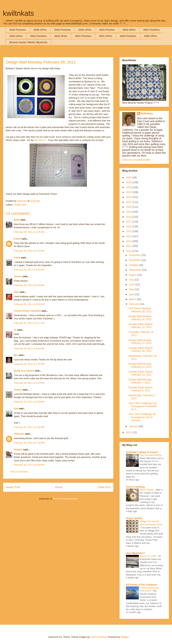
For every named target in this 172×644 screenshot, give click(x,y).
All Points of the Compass (141, 585)
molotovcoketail (98, 637)
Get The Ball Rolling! (151, 455)
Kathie (17, 239)
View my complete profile (136, 160)
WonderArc (40, 140)
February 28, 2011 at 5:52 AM (29, 270)
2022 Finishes (38, 36)
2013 (129, 241)
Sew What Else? (136, 553)
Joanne (18, 390)
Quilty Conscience (24, 371)
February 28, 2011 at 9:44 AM (29, 348)
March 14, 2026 (148, 556)
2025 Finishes (63, 30)
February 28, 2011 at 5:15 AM (29, 251)
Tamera (18, 276)
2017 (129, 222)
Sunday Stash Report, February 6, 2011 (141, 389)
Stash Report (147, 490)
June (132, 285)
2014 (129, 236)
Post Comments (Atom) (65, 499)
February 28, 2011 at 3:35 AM (29, 232)
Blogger (125, 637)
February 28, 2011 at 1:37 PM (29, 364)
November (135, 260)
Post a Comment (19, 472)
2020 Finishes (128, 36)
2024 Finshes (107, 30)
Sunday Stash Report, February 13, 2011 (141, 373)
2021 (129, 202)
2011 (129, 251)
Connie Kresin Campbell (27, 311)
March (133, 299)
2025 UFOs (85, 30)
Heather (18, 450)
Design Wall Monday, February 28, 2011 (140, 318)
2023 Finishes (152, 30)
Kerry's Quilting (135, 487)
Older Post (104, 487)
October (134, 265)
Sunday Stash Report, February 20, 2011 (141, 350)
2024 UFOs (129, 30)
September (135, 270)
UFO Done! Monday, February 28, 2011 (140, 310)
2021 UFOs (106, 36)
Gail (16, 409)
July (132, 280)
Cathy (17, 258)
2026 (129, 177)
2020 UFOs (150, 36)
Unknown (19, 434)
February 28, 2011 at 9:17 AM (29, 323)
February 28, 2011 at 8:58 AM (29, 304)
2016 (129, 226)
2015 (129, 231)
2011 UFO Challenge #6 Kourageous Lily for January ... (142, 417)
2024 (129, 187)
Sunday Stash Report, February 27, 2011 (141, 326)
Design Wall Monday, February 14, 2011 (140, 365)
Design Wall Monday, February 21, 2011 (140, 342)
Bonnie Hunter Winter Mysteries (28, 42)
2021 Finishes (83, 36)
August (133, 275)
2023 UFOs (16, 36)
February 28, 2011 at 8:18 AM (29, 285)
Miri (16, 355)
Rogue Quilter (134, 518)
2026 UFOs (40, 30)
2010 (129, 432)
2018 (129, 217)
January (134, 426)
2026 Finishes (18, 30)
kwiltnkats (18, 13)
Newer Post (13, 487)
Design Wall (20, 205)
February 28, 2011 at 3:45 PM (29, 427)
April (132, 294)
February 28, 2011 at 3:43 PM (29, 402)
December (135, 255)
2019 (129, 212)
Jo (15, 330)
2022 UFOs (61, 36)
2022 (129, 197)
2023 (129, 192)
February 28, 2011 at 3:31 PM (29, 383)
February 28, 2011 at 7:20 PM (29, 443)
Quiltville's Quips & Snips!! (142, 452)
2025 (129, 182)
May (132, 289)
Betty (17, 220)
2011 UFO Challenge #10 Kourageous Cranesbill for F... (143, 406)
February (134, 304)
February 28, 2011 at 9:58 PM (29, 465)
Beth (16, 292)
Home (59, 487)
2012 (129, 246)
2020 (129, 207)
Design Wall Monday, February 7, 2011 (140, 381)
